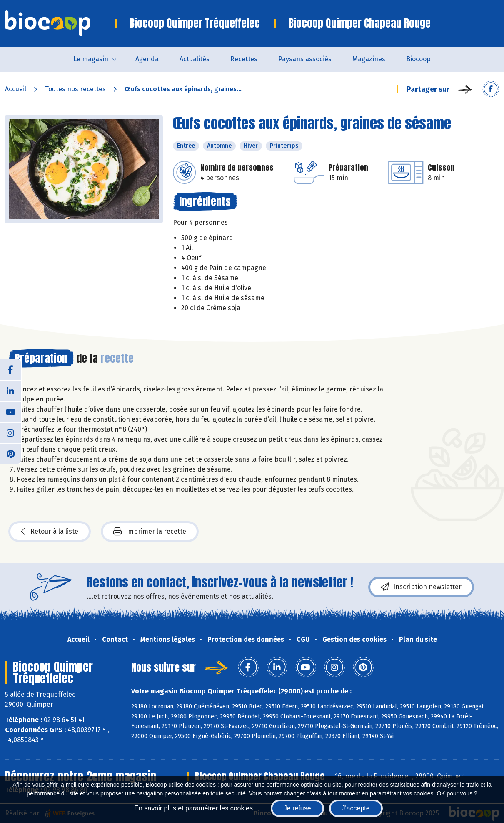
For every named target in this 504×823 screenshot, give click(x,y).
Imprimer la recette (150, 532)
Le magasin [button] (91, 59)
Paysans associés (305, 59)
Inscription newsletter (421, 587)
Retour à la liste (50, 532)
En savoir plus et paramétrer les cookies (193, 808)
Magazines (369, 59)
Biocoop (418, 59)
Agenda (147, 59)
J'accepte (356, 808)
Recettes (244, 59)
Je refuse (297, 808)
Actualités (195, 59)
